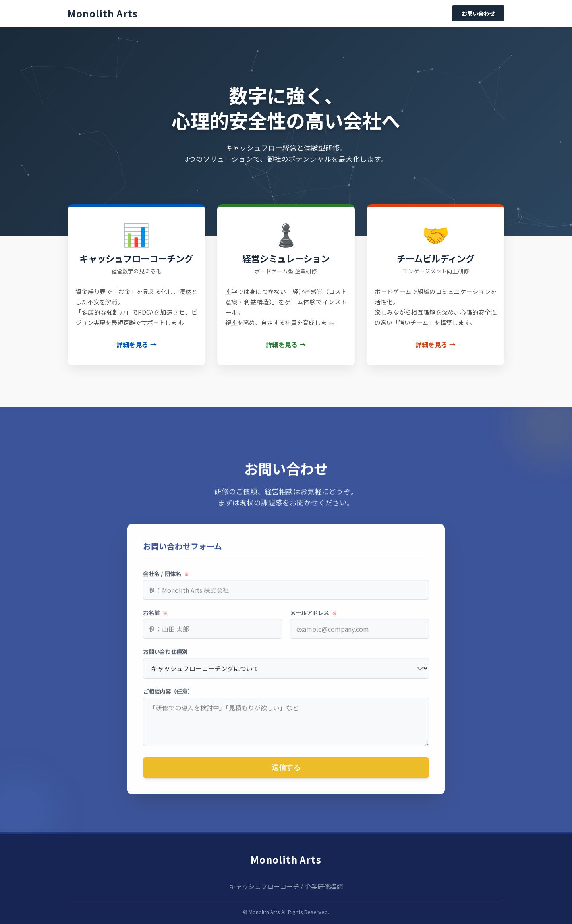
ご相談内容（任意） (168, 695)
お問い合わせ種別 (165, 656)
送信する (286, 772)
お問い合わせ (478, 13)
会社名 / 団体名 (166, 578)
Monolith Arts (286, 859)
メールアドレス (313, 617)
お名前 (155, 617)
